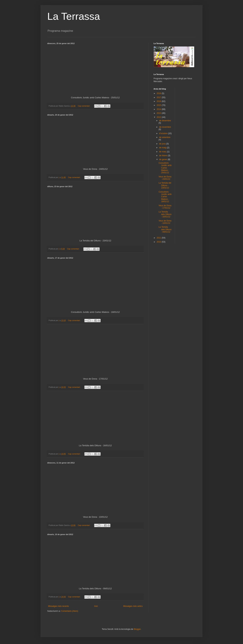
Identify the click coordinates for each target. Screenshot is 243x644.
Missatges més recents (58, 606)
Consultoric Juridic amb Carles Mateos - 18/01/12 (165, 197)
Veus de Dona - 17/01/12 (165, 207)
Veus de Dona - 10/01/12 (165, 222)
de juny (163, 144)
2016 (159, 101)
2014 (159, 109)
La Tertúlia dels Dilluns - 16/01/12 (165, 214)
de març (163, 152)
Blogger (137, 629)
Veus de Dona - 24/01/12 (165, 178)
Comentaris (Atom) (70, 611)
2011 (159, 238)
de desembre (165, 121)
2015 (159, 105)
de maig (163, 148)
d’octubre (164, 133)
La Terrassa (74, 16)
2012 (159, 117)
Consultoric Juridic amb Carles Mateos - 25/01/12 (165, 168)
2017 (159, 97)
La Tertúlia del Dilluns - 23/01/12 (165, 185)
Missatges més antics (133, 606)
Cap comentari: (84, 106)
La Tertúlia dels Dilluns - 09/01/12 (165, 229)
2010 (159, 242)
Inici (96, 606)
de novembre (165, 127)
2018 (159, 93)
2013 (159, 113)
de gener (163, 159)
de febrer (163, 156)
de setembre (165, 137)
